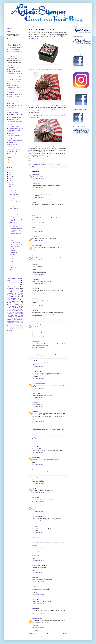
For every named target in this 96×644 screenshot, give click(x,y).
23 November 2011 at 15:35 (38, 406)
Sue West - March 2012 (13, 144)
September (12, 253)
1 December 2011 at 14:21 (38, 581)
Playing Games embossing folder (46, 106)
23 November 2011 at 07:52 (38, 223)
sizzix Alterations (48, 167)
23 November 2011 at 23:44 (38, 442)
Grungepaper (18, 314)
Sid (33, 228)
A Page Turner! (13, 199)
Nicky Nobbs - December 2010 (15, 127)
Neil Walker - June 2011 (14, 123)
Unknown (35, 256)
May (11, 261)
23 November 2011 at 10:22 (38, 294)
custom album (35, 625)
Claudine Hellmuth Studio (14, 308)
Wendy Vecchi (20, 323)
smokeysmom (36, 506)
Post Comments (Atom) (39, 636)
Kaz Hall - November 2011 (14, 96)
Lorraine (34, 497)
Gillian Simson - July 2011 (14, 82)
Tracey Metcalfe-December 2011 (15, 148)
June (11, 259)
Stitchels (18, 324)
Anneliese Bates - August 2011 (15, 55)
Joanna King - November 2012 (15, 91)
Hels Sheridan (11, 83)
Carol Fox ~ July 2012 (13, 59)
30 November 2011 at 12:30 (38, 561)
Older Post (65, 633)
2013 (10, 185)
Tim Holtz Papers (19, 312)
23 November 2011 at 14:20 (38, 378)
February (12, 267)
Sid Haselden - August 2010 (14, 135)
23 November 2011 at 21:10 (38, 433)
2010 (10, 272)
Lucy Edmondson (12, 111)
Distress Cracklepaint (17, 320)
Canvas (11, 314)
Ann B (34, 299)
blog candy (37, 167)
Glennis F (35, 183)
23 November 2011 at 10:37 (38, 319)
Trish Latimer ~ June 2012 (14, 152)
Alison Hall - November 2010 (15, 50)
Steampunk (18, 309)
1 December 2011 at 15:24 (38, 603)
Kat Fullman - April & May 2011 (16, 94)
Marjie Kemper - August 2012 (15, 117)
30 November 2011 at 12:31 (38, 572)
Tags (22, 295)
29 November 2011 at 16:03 (38, 547)
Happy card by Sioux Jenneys (16, 226)
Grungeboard (10, 321)
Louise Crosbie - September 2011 (16, 109)
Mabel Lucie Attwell (15, 297)
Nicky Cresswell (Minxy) (14, 125)
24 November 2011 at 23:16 (38, 501)
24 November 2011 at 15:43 (38, 464)
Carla (34, 402)
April (11, 263)
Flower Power (20, 317)
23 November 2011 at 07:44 (38, 187)
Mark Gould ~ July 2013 (14, 119)
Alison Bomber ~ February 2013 (15, 48)
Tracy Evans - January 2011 (14, 150)
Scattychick (35, 279)
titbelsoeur (10, 28)
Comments (11, 163)
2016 (10, 179)
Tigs (33, 488)
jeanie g (34, 438)
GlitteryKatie (36, 245)
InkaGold (17, 321)
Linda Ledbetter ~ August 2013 (15, 102)
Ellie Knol (35, 599)
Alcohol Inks (11, 306)
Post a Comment (34, 630)
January (12, 269)
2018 (10, 174)
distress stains (16, 292)
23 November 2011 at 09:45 (38, 275)
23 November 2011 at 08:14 (38, 241)
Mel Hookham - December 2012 (15, 121)
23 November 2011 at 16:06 (38, 421)
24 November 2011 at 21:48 (38, 492)
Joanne (34, 192)
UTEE (11, 312)
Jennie (9, 31)
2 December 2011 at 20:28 (38, 614)
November (12, 193)
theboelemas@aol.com (38, 383)
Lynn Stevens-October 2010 (14, 113)
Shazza (34, 478)
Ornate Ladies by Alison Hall (16, 228)
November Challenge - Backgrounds (15, 247)
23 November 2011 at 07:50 (38, 198)
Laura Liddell (11, 98)
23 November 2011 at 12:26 (38, 337)
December (12, 191)
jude (33, 527)
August (12, 255)
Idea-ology (10, 293)
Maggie (34, 586)
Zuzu (19, 306)
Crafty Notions (12, 324)
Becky (34, 577)
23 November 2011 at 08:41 (38, 260)
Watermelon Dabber (38, 116)
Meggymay (35, 394)
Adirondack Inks (11, 317)
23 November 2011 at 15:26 (38, 398)
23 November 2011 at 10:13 (38, 284)
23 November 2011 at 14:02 (38, 356)
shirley (34, 447)
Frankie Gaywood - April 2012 (15, 73)
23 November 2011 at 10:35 (38, 306)
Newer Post (31, 633)
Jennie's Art (10, 309)
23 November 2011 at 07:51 (38, 211)
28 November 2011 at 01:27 (38, 522)
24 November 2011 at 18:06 (38, 473)
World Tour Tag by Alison (15, 214)
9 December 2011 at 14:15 (38, 627)
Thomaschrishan (36, 619)
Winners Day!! (13, 237)
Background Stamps (13, 289)
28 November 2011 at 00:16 (38, 512)
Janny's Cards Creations (38, 552)
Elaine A (34, 537)
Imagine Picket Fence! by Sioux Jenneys (15, 209)
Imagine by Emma (14, 212)
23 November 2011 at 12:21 (38, 328)
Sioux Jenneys (11, 290)
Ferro (22, 329)
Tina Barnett (11, 146)
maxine (34, 174)
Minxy (22, 311)
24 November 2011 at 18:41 (38, 483)
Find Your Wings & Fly (15, 201)
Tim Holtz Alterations (14, 303)
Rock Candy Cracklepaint (14, 315)
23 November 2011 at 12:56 (38, 347)
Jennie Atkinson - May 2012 (14, 87)
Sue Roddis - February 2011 (14, 142)
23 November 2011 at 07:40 (38, 178)
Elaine (34, 236)
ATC (40, 69)
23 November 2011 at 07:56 (38, 232)
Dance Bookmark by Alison (16, 203)
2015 (10, 181)
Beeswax (15, 326)
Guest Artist (12, 197)
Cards (16, 295)
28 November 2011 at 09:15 (38, 532)
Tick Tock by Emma (14, 195)
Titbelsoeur (11, 283)
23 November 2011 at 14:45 (38, 389)
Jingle (34, 361)
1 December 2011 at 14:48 (38, 595)
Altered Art (17, 301)
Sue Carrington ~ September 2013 (16, 141)
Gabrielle (35, 342)
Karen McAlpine (36, 516)
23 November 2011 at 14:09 (38, 366)
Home (48, 633)
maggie (34, 608)
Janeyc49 (35, 457)
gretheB (34, 469)
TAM (34, 426)
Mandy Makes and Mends (39, 333)
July (11, 257)
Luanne (34, 265)
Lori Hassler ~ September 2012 (15, 105)
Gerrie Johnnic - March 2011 (15, 80)
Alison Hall (12, 287)
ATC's (33, 167)
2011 (10, 189)
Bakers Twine (40, 147)
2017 (10, 176)
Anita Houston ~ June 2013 (14, 53)
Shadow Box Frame (16, 329)
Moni (34, 352)
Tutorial (10, 330)
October (12, 251)
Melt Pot (10, 326)
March (12, 265)
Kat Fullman (11, 93)
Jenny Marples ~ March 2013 (15, 89)
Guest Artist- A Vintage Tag (16, 245)
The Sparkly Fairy (37, 324)
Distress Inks (42, 167)
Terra (22, 324)
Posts (10, 160)
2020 (10, 170)
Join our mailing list (77, 50)
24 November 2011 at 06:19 (38, 452)
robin (34, 411)
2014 (10, 183)
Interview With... (12, 327)
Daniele (34, 216)
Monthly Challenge (13, 304)
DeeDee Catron (36, 371)
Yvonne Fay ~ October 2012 (14, 153)
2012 (10, 187)
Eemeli (34, 311)
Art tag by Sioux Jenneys (15, 242)
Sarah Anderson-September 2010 (16, 128)
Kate (34, 202)
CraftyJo (34, 288)
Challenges (21, 326)
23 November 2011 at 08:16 (38, 251)
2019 (10, 172)
